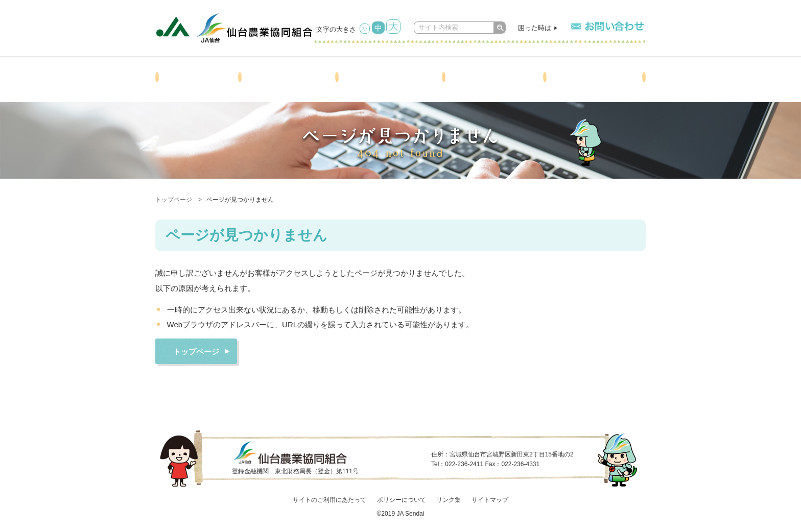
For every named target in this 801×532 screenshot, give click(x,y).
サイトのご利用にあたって (329, 500)
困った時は (535, 28)
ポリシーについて (402, 500)
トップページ (174, 200)
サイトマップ (490, 500)
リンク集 (449, 500)
